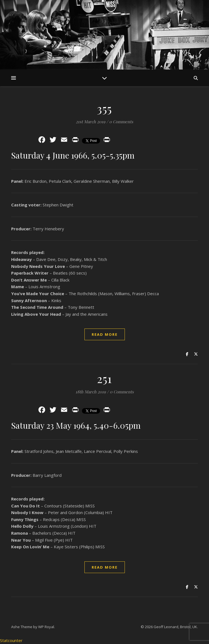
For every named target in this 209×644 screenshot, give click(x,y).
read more (105, 334)
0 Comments (121, 122)
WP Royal (46, 627)
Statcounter (11, 640)
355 (104, 108)
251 (104, 378)
